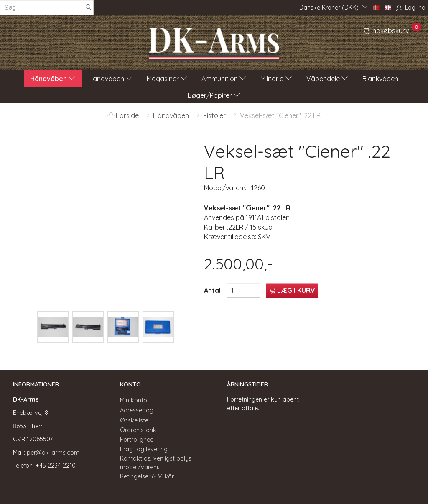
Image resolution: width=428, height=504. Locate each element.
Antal (213, 290)
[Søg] (89, 8)
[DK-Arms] (214, 42)
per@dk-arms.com (53, 453)
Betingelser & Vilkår (147, 476)
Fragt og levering (144, 449)
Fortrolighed (137, 440)
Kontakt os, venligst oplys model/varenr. (156, 463)
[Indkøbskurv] (392, 30)
